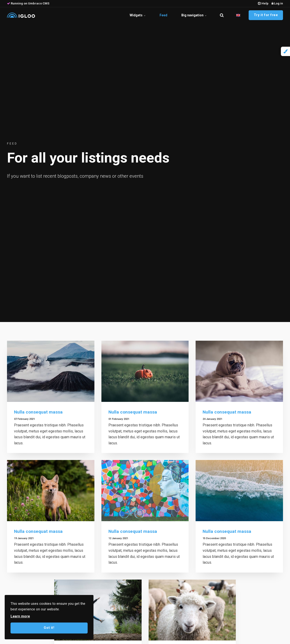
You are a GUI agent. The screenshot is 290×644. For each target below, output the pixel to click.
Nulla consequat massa (38, 412)
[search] (222, 15)
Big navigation (194, 15)
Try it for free (266, 15)
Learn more (20, 616)
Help (263, 3)
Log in (277, 3)
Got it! (49, 628)
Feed (163, 15)
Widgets (138, 15)
